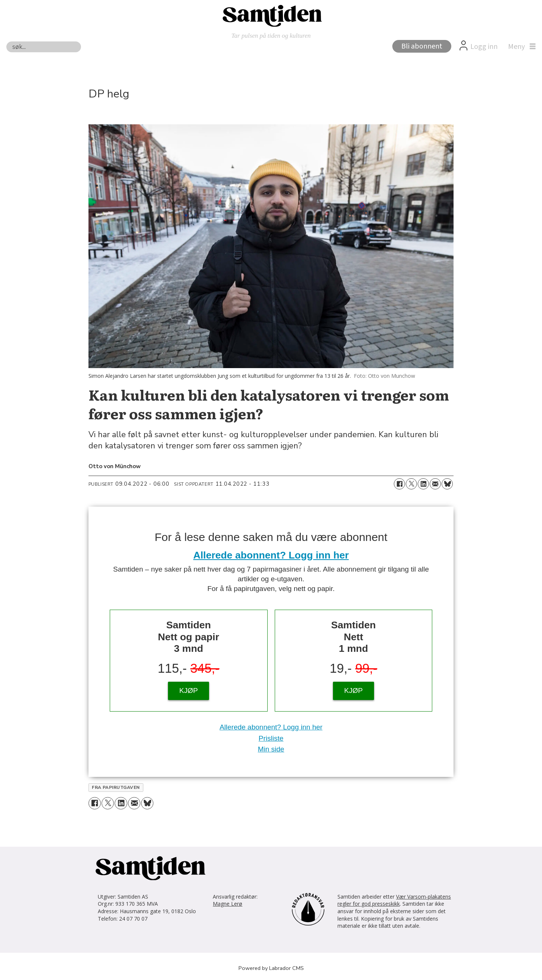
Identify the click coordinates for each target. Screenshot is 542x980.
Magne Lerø (228, 904)
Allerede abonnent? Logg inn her (271, 555)
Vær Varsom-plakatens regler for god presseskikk (394, 900)
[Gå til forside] (271, 15)
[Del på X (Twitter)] (411, 484)
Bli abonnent (422, 46)
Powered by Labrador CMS (271, 968)
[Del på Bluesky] (447, 484)
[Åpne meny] (520, 47)
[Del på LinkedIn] (423, 484)
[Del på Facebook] (399, 484)
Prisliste (271, 738)
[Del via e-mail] (435, 484)
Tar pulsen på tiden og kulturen (271, 36)
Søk (6, 41)
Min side (271, 749)
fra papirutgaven (116, 787)
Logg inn (484, 47)
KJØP (189, 690)
